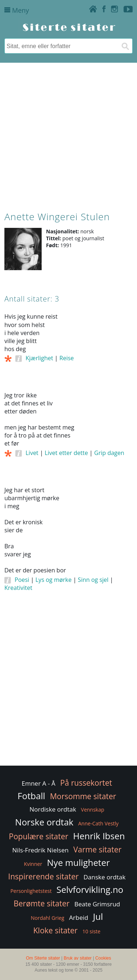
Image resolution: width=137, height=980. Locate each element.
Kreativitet (18, 588)
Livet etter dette (66, 453)
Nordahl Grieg (47, 918)
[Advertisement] (68, 135)
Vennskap (93, 810)
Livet (32, 453)
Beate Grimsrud (97, 904)
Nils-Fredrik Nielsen (40, 850)
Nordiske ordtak (53, 809)
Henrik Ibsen (99, 836)
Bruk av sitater (78, 958)
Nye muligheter (79, 862)
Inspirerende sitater (43, 876)
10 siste (92, 931)
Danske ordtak (104, 877)
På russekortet (86, 783)
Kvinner (33, 864)
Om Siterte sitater (43, 958)
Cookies (103, 958)
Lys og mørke (54, 580)
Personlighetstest (31, 891)
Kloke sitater (55, 930)
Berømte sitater (41, 903)
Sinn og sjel (93, 580)
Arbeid (79, 917)
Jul (98, 916)
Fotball (31, 796)
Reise (67, 358)
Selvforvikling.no (90, 889)
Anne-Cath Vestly (98, 823)
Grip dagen (109, 453)
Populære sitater (39, 836)
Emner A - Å (38, 783)
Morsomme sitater (83, 796)
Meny (17, 10)
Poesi (22, 580)
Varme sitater (98, 849)
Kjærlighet (39, 358)
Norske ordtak (44, 822)
